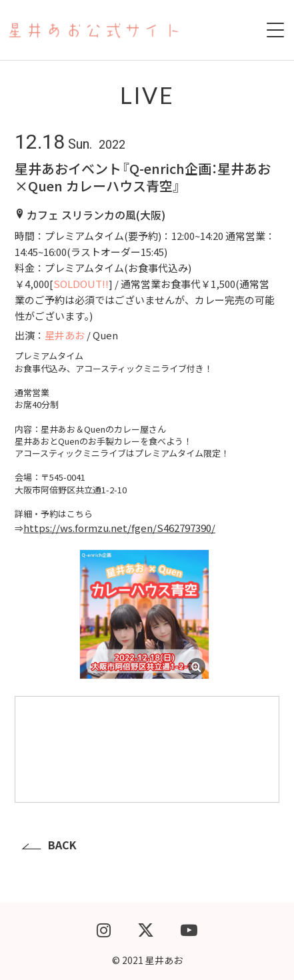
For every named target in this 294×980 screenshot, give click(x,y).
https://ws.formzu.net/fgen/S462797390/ (119, 528)
